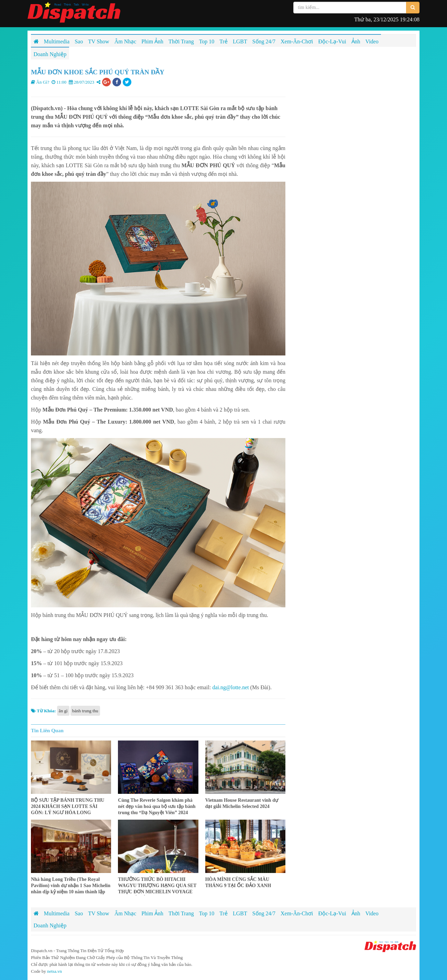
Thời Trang (181, 913)
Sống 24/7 (264, 913)
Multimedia (57, 913)
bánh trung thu (85, 711)
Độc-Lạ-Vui (332, 913)
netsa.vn (54, 971)
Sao (79, 913)
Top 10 (207, 913)
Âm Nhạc (126, 913)
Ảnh (356, 913)
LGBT (240, 913)
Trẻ (223, 913)
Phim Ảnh (152, 913)
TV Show (99, 913)
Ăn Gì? (43, 82)
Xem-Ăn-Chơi (297, 913)
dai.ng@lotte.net (230, 687)
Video (372, 913)
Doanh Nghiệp (50, 925)
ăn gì (63, 711)
